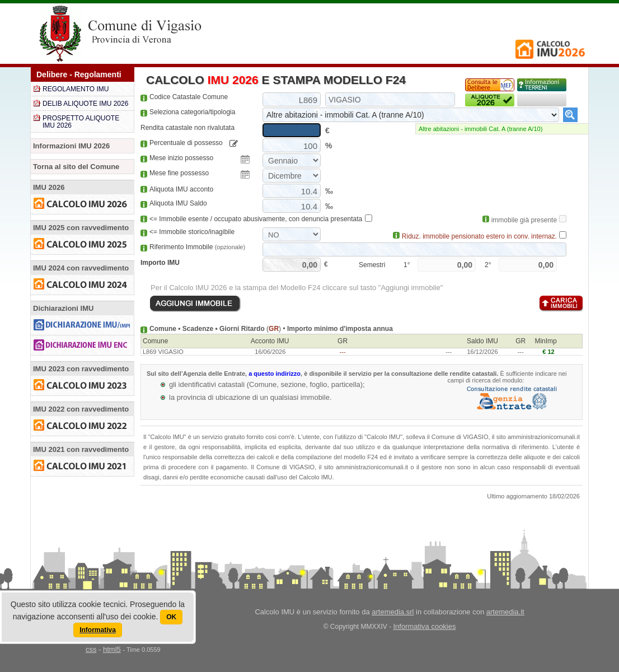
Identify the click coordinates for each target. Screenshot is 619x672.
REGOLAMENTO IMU (76, 89)
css (91, 649)
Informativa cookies (425, 626)
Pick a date (245, 160)
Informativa (98, 630)
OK (171, 617)
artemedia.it (505, 612)
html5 (112, 649)
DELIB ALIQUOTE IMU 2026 (85, 104)
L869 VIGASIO (163, 352)
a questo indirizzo (275, 374)
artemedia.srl (393, 612)
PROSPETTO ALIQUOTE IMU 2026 (81, 122)
